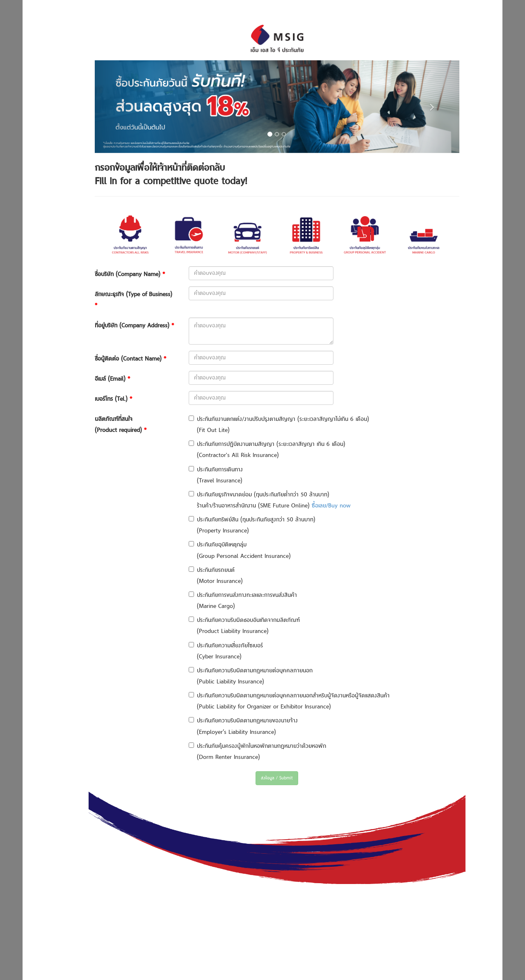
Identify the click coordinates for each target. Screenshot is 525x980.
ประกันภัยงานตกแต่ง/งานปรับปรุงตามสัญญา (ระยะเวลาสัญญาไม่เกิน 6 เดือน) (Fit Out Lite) (279, 425)
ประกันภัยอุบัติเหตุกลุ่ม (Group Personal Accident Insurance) (240, 550)
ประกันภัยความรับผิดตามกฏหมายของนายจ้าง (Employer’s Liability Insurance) (243, 726)
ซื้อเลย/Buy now (331, 506)
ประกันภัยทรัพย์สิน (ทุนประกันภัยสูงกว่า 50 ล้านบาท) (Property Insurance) (252, 525)
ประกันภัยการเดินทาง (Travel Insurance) (216, 475)
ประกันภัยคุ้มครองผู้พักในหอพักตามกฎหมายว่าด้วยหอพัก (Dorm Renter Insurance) (257, 752)
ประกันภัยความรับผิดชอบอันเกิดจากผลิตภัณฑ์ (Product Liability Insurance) (244, 626)
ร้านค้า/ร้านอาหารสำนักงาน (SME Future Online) (274, 506)
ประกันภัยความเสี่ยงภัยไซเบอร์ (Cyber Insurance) (226, 651)
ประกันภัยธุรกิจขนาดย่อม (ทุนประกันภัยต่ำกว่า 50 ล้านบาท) (259, 495)
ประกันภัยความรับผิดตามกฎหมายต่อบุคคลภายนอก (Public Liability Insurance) (251, 676)
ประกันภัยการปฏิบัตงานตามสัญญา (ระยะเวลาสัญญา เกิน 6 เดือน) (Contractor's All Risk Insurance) (267, 450)
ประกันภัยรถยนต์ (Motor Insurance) (216, 576)
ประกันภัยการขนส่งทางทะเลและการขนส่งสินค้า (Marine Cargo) (243, 601)
